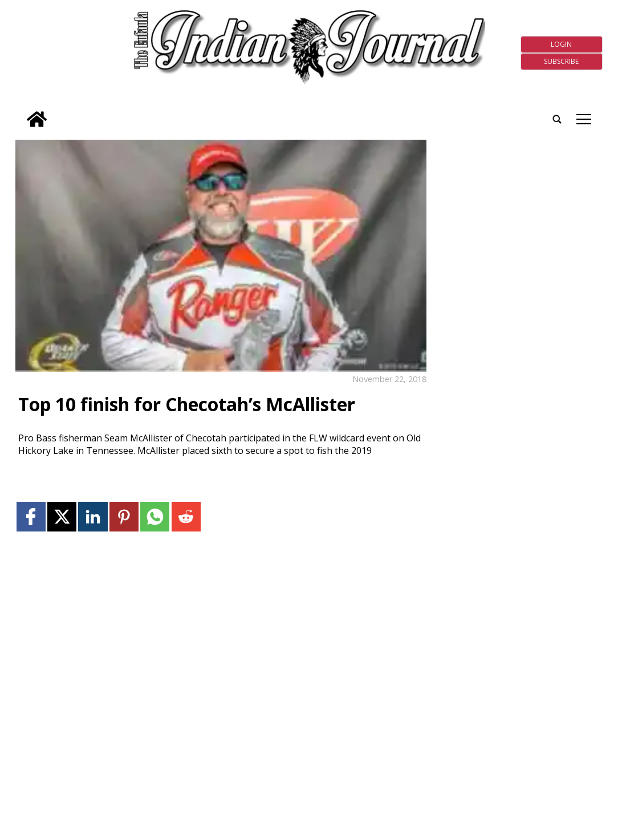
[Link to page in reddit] (186, 516)
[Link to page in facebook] (31, 516)
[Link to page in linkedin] (93, 516)
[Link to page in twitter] (62, 516)
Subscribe (561, 61)
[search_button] (20, 112)
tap (584, 119)
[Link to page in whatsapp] (155, 516)
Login (561, 44)
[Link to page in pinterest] (124, 516)
